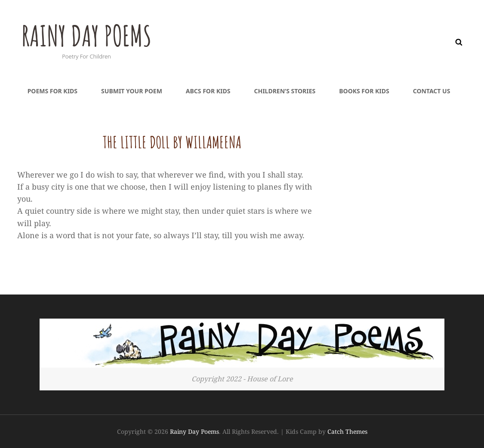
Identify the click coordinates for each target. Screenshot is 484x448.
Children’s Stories (285, 91)
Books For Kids (364, 91)
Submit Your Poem (132, 91)
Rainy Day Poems (91, 35)
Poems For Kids (52, 91)
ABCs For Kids (208, 91)
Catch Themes (347, 431)
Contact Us (432, 91)
